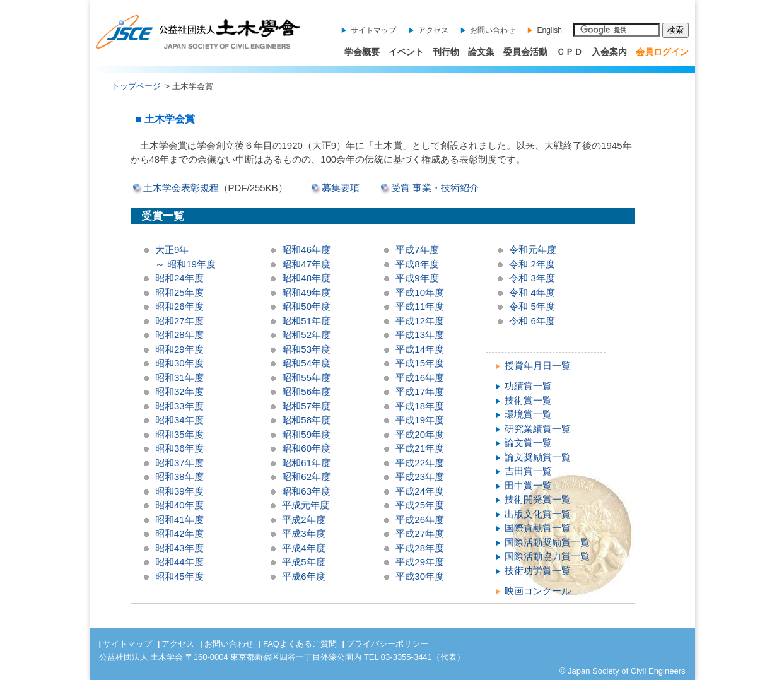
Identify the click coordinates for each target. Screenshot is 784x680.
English (549, 30)
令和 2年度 (532, 264)
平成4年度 (303, 548)
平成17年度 (420, 391)
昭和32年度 (179, 391)
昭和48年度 (306, 278)
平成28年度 (420, 548)
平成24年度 (420, 491)
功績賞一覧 (528, 386)
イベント (406, 52)
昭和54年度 (306, 363)
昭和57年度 (306, 406)
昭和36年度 (179, 448)
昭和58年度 (306, 420)
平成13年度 (420, 335)
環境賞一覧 (528, 414)
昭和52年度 (306, 335)
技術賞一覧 (528, 400)
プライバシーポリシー (387, 644)
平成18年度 (420, 406)
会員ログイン (662, 52)
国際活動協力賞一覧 (547, 556)
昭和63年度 (306, 491)
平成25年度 (420, 505)
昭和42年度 (179, 533)
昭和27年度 (179, 321)
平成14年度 (420, 349)
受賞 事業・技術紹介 (435, 188)
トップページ (136, 86)
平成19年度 (420, 420)
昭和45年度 (179, 576)
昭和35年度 (179, 434)
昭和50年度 (306, 306)
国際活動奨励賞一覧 (547, 542)
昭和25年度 (179, 292)
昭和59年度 (306, 434)
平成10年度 (420, 292)
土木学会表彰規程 (181, 188)
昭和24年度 (179, 278)
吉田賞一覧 (528, 471)
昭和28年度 (179, 335)
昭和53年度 (306, 349)
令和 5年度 (532, 306)
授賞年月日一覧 (538, 366)
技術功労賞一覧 (538, 571)
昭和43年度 (179, 548)
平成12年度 (420, 321)
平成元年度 (306, 505)
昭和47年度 (306, 264)
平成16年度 (420, 378)
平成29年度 (420, 562)
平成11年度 (420, 306)
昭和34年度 (179, 420)
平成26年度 (420, 519)
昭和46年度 (306, 249)
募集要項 (341, 188)
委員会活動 (525, 52)
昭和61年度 (306, 463)
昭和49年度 (306, 292)
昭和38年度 (179, 477)
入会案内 (609, 52)
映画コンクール (538, 591)
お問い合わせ (493, 30)
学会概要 (362, 52)
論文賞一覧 (528, 443)
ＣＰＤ (570, 52)
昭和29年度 (179, 349)
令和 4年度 (532, 292)
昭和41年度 (179, 519)
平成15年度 (420, 363)
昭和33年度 (179, 406)
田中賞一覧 (528, 485)
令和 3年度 (532, 278)
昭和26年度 (179, 306)
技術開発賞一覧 (538, 499)
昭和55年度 (306, 378)
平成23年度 (420, 477)
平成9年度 (417, 278)
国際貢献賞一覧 (538, 528)
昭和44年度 (179, 562)
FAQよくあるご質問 (300, 644)
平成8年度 (417, 264)
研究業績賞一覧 (538, 429)
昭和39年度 (179, 491)
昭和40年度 (179, 505)
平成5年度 (303, 562)
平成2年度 (303, 519)
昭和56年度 (306, 391)
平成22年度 (420, 463)
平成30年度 (420, 576)
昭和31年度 (179, 378)
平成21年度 (420, 448)
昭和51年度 (306, 321)
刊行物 (446, 52)
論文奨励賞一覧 (538, 457)
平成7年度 (417, 249)
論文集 (481, 52)
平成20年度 (420, 434)
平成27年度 (420, 533)
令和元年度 (533, 249)
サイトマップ (373, 30)
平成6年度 (303, 576)
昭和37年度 (179, 463)
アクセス (433, 30)
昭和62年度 (306, 477)
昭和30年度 (179, 363)
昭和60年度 (306, 448)
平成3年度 (303, 533)
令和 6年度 (532, 321)
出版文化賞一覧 (538, 514)
